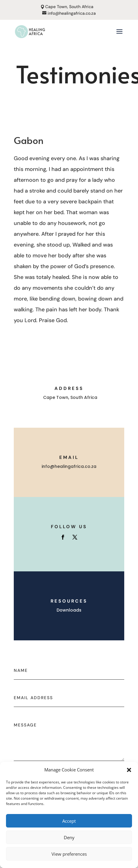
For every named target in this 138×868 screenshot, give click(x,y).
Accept (69, 821)
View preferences (69, 854)
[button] (129, 770)
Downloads (69, 610)
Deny (69, 837)
